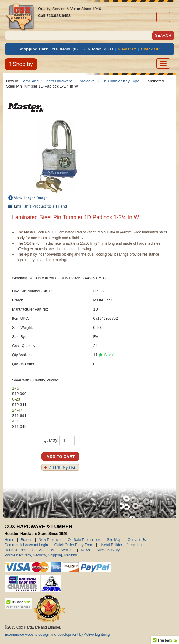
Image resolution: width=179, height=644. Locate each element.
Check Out (151, 49)
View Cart (127, 49)
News (85, 550)
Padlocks (87, 81)
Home (9, 540)
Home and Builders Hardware (46, 81)
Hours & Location (19, 550)
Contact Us (137, 540)
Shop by (21, 64)
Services (67, 550)
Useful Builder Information (121, 545)
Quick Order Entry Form (74, 545)
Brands (26, 540)
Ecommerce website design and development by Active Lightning (57, 635)
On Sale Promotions (84, 540)
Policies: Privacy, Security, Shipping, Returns (41, 556)
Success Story (108, 550)
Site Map (114, 540)
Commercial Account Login (26, 545)
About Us (46, 550)
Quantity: (51, 440)
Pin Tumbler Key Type (120, 81)
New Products (50, 540)
